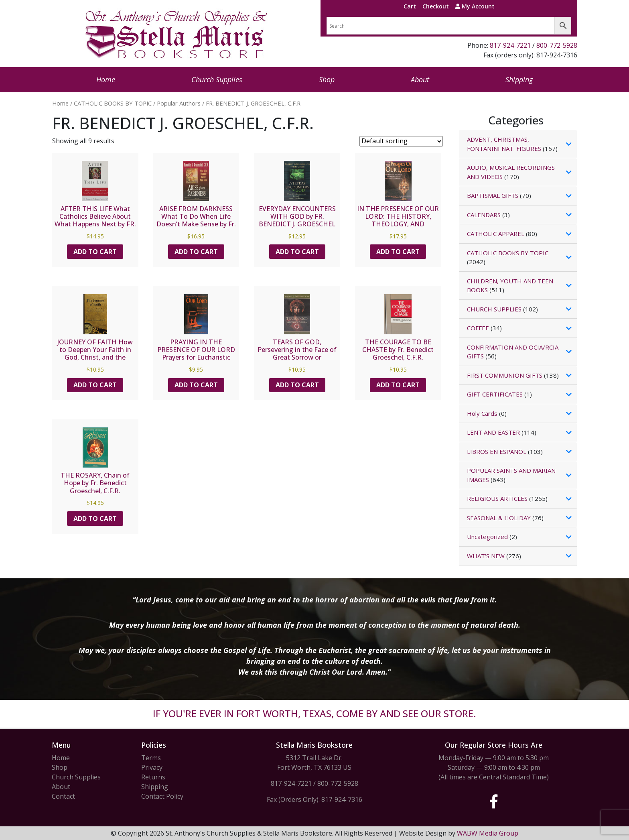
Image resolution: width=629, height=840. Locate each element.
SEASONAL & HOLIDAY (499, 518)
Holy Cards (482, 413)
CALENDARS (484, 215)
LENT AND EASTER (493, 432)
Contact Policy (162, 796)
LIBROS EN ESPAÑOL (497, 452)
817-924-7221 (510, 45)
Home (106, 79)
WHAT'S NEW (486, 556)
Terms (151, 758)
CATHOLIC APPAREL (496, 234)
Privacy (152, 767)
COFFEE (478, 328)
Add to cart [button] (95, 252)
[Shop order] (401, 141)
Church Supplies (217, 79)
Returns (153, 777)
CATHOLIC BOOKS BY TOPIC (113, 103)
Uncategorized (487, 537)
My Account (475, 6)
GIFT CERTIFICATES (495, 394)
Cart (410, 6)
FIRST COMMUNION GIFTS (505, 375)
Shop (327, 79)
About (420, 79)
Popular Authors (179, 103)
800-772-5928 (557, 45)
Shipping (519, 79)
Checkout (436, 6)
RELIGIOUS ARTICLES (497, 498)
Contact (63, 796)
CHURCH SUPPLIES (494, 309)
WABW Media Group (488, 833)
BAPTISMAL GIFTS (493, 195)
